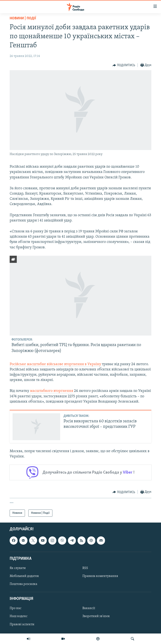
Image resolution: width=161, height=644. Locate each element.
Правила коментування (100, 576)
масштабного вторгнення (52, 391)
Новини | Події (23, 18)
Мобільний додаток (24, 576)
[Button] (124, 65)
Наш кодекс (19, 616)
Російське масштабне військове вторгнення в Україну (56, 364)
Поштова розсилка (23, 584)
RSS (85, 568)
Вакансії (89, 608)
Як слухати (18, 568)
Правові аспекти (22, 624)
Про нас (16, 608)
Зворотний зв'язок (96, 616)
